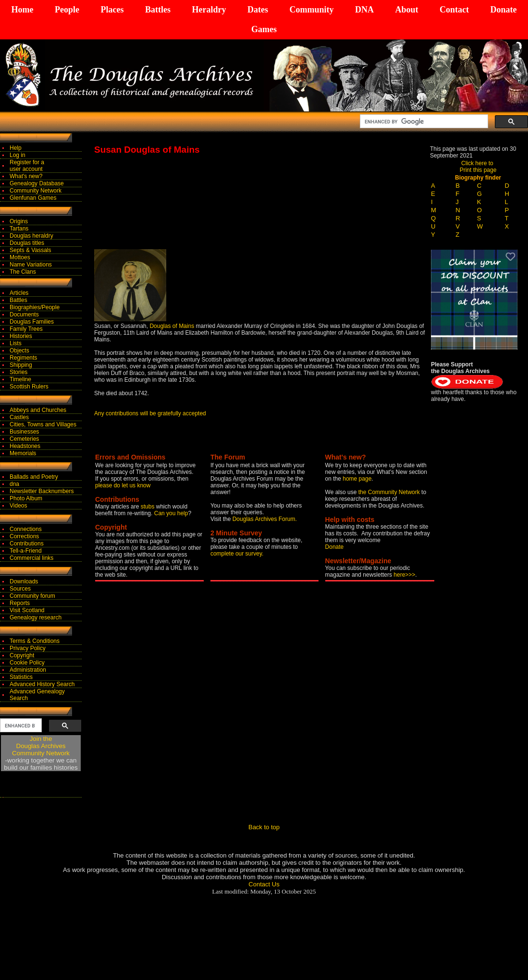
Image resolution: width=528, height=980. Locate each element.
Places (112, 10)
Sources (20, 589)
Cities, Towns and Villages (43, 424)
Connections (26, 529)
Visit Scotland (27, 610)
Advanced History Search (42, 684)
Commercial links (31, 558)
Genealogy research (36, 617)
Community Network (36, 191)
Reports (20, 603)
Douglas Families (32, 322)
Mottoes (20, 257)
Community (311, 10)
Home (23, 10)
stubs (148, 507)
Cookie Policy (27, 663)
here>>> (404, 575)
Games (264, 29)
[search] (423, 121)
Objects (19, 351)
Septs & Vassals (30, 250)
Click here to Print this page (478, 167)
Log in (18, 155)
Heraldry (209, 10)
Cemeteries (24, 439)
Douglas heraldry (31, 236)
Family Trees (26, 329)
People (67, 10)
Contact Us (264, 884)
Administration (28, 670)
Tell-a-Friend (26, 551)
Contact (454, 10)
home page (357, 479)
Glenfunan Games (33, 198)
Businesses (24, 432)
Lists (16, 343)
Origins (19, 221)
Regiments (23, 358)
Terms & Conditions (35, 641)
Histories (21, 336)
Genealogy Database (37, 183)
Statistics (21, 677)
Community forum (32, 596)
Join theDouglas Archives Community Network (41, 746)
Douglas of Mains (172, 326)
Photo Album (26, 498)
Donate (503, 10)
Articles (19, 293)
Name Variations (31, 265)
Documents (24, 315)
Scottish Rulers (29, 387)
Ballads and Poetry (34, 477)
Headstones (25, 446)
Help (16, 148)
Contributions (27, 544)
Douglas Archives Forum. (265, 519)
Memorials (23, 453)
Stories (18, 372)
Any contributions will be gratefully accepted (150, 413)
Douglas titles (27, 243)
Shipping (21, 365)
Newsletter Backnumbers (42, 491)
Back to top (264, 827)
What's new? (26, 176)
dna (14, 484)
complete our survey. (237, 554)
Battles (158, 10)
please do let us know (123, 485)
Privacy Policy (28, 648)
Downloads (24, 581)
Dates (258, 10)
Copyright (22, 655)
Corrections (24, 536)
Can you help (171, 513)
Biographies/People (35, 307)
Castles (19, 417)
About (406, 10)
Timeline (20, 379)
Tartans (19, 229)
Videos (18, 506)
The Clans (23, 272)
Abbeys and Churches (38, 410)
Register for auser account (27, 166)
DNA (364, 10)
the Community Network (390, 492)
